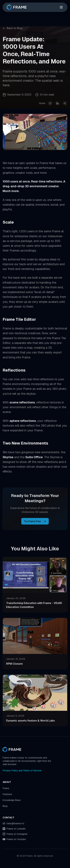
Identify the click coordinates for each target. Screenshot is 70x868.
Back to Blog (13, 28)
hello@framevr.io (15, 823)
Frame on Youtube (16, 839)
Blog (5, 806)
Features (7, 794)
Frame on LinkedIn (16, 829)
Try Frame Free (35, 522)
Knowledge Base (12, 800)
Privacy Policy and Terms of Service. (22, 771)
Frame (6, 788)
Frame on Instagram (17, 834)
